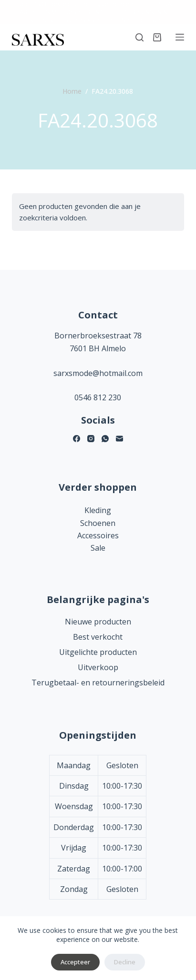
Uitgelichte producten (98, 652)
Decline (125, 962)
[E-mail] (119, 439)
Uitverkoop (98, 667)
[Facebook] (77, 439)
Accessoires (98, 535)
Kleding (98, 510)
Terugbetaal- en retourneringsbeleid (98, 683)
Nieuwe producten (98, 622)
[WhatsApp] (105, 439)
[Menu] (180, 37)
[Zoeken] (139, 37)
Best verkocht (98, 637)
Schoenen (98, 523)
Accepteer (75, 962)
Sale (98, 548)
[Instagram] (91, 439)
